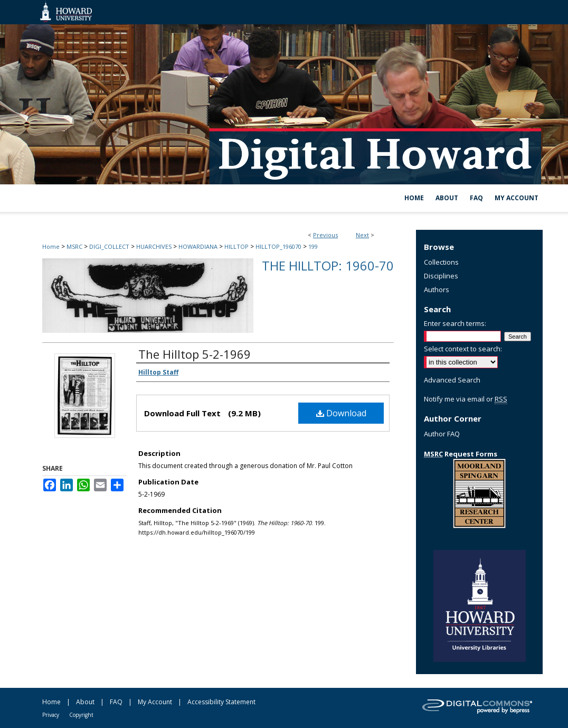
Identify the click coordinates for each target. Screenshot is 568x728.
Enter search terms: (455, 323)
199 (313, 246)
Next (362, 235)
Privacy (51, 715)
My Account (155, 702)
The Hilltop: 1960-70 (328, 265)
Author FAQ (442, 434)
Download (341, 413)
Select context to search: (463, 349)
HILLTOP (236, 246)
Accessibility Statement (221, 702)
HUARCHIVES (154, 246)
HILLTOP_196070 (278, 246)
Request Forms (461, 454)
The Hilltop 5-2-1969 (195, 354)
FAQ (116, 702)
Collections (441, 262)
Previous (325, 235)
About (85, 702)
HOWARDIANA (198, 246)
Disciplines (441, 276)
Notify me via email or (466, 399)
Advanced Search (452, 380)
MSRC (74, 246)
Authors (437, 290)
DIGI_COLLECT (109, 246)
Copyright (81, 715)
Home (51, 246)
